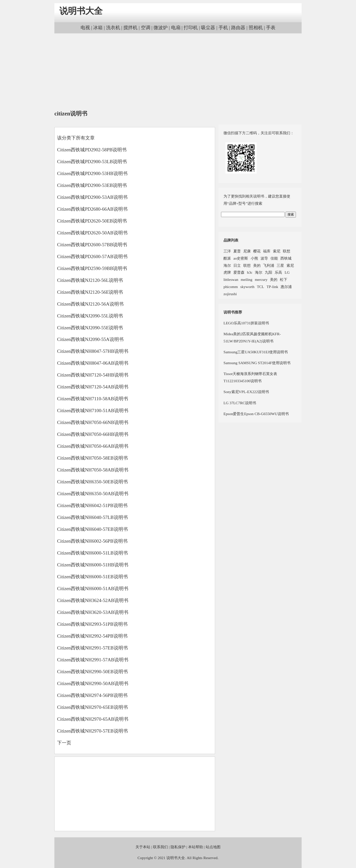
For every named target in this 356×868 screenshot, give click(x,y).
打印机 (191, 28)
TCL (260, 287)
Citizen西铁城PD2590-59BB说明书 (92, 268)
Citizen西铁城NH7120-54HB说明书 (93, 375)
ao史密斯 (241, 258)
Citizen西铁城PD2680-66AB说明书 (92, 209)
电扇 (176, 28)
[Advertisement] (178, 72)
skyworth (247, 287)
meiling (247, 279)
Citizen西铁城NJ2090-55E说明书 (90, 328)
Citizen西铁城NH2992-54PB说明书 (92, 636)
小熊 (254, 258)
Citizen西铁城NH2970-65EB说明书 (92, 707)
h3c (250, 272)
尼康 (247, 251)
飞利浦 (269, 265)
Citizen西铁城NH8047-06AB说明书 (93, 363)
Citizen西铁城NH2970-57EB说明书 (92, 731)
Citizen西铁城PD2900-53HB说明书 (92, 173)
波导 (264, 258)
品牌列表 (231, 240)
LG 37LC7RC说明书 (240, 403)
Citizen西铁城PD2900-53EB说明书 (92, 185)
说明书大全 (81, 11)
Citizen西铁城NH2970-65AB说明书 (93, 719)
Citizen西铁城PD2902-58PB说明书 (92, 150)
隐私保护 (178, 847)
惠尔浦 (286, 287)
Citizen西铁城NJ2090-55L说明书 (90, 316)
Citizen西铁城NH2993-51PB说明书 (92, 624)
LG (287, 272)
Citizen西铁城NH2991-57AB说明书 (93, 660)
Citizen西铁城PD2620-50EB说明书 (92, 221)
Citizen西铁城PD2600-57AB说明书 (92, 256)
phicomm (231, 287)
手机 (223, 28)
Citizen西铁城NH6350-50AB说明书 (93, 494)
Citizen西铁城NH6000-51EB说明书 (92, 577)
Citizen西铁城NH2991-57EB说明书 (92, 648)
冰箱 (98, 28)
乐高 (278, 272)
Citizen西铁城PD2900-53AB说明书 (92, 197)
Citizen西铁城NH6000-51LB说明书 (92, 553)
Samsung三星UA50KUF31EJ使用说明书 (256, 352)
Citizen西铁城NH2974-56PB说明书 (92, 695)
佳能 (274, 258)
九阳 (268, 272)
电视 (85, 28)
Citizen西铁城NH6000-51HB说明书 (93, 565)
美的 (257, 265)
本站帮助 (196, 847)
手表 (271, 28)
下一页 (64, 743)
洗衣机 (113, 28)
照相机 (256, 28)
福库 (267, 251)
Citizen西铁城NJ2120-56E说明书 (90, 292)
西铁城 (286, 258)
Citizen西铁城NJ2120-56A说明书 (90, 304)
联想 (287, 251)
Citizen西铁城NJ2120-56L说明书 (90, 280)
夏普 (237, 251)
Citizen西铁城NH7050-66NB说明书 (93, 422)
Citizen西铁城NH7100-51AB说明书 (93, 411)
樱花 (257, 251)
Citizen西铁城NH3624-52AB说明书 (93, 600)
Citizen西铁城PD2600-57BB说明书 (92, 245)
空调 (146, 28)
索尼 (277, 251)
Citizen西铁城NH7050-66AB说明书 (93, 446)
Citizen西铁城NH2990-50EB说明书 (92, 672)
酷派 (227, 258)
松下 (284, 279)
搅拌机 (130, 28)
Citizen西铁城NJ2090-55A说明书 (90, 339)
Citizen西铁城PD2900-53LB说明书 (92, 162)
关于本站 (143, 847)
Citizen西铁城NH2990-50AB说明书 (93, 683)
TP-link (272, 287)
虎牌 (227, 272)
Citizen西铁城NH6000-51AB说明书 (93, 589)
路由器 (238, 28)
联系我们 (160, 847)
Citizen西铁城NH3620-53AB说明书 (93, 612)
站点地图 (213, 847)
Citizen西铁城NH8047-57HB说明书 (93, 351)
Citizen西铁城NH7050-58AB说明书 (93, 470)
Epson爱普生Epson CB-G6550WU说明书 (256, 414)
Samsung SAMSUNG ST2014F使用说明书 (257, 363)
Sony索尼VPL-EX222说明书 (246, 392)
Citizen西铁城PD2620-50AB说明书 (92, 233)
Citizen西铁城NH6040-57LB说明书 (92, 517)
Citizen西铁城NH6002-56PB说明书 (92, 541)
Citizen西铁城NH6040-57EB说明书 (92, 529)
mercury (261, 279)
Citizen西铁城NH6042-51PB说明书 (92, 505)
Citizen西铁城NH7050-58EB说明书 (92, 458)
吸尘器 (208, 28)
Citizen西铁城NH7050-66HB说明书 (93, 434)
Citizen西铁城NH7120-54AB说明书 (93, 387)
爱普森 (239, 272)
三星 (280, 265)
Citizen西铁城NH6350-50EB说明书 (92, 482)
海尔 (227, 265)
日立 (237, 265)
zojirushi (230, 294)
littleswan (231, 279)
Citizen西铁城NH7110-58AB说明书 (93, 399)
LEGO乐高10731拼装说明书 (246, 323)
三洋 (227, 251)
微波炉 (161, 28)
